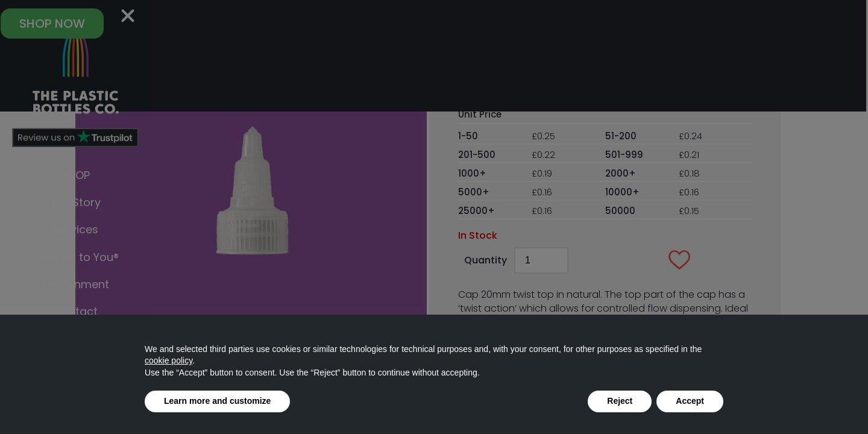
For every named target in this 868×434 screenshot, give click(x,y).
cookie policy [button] (168, 360)
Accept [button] (690, 401)
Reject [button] (620, 401)
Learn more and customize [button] (217, 401)
